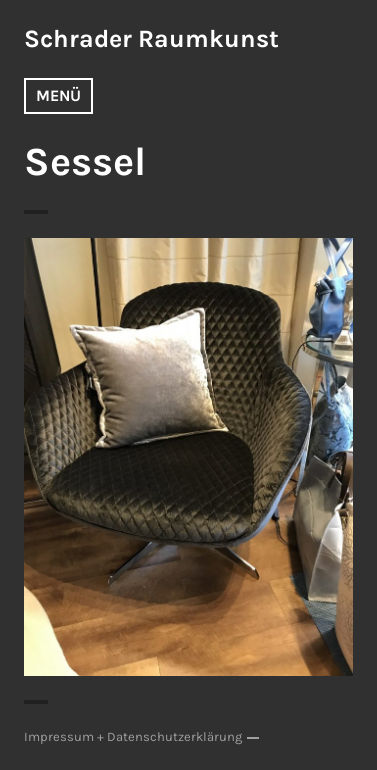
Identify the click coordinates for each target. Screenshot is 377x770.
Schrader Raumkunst (151, 38)
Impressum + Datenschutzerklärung (133, 736)
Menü (58, 95)
